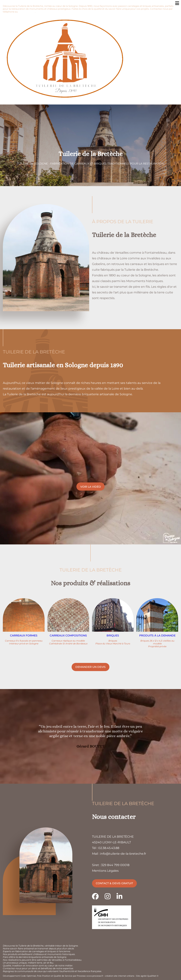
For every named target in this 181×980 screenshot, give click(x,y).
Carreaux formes (24, 635)
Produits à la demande (157, 635)
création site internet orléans (120, 976)
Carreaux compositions (68, 635)
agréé (144, 976)
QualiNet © (153, 976)
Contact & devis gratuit (114, 883)
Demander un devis (90, 667)
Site (138, 976)
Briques (113, 635)
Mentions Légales (105, 871)
